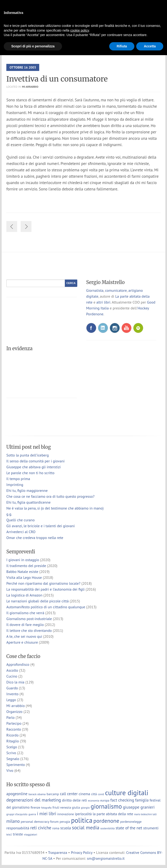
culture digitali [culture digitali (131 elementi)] (127, 793)
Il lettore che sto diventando (29, 630)
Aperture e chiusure (22, 642)
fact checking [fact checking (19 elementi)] (122, 800)
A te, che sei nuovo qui (24, 636)
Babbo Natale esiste (22, 572)
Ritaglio (13, 741)
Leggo (11, 700)
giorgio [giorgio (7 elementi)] (85, 807)
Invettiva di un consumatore (57, 79)
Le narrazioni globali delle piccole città (37, 601)
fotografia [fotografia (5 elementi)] (46, 808)
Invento (12, 694)
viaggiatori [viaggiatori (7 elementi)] (31, 834)
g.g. (9, 514)
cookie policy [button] (80, 30)
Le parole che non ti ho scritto (30, 473)
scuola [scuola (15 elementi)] (66, 828)
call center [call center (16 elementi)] (69, 794)
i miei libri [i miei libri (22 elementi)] (47, 814)
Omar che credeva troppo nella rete (35, 538)
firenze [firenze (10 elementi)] (35, 807)
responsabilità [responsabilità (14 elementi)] (18, 828)
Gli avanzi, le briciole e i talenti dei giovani (41, 526)
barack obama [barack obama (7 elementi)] (37, 794)
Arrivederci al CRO (21, 532)
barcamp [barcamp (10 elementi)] (53, 794)
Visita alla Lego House (24, 577)
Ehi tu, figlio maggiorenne (27, 490)
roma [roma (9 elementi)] (56, 828)
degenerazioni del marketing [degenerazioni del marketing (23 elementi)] (34, 800)
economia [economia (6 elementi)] (94, 800)
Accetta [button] (150, 46)
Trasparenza (58, 852)
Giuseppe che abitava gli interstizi (33, 467)
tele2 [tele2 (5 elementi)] (9, 835)
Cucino (12, 676)
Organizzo (14, 712)
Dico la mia (15, 682)
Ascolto (12, 670)
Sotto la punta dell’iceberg (27, 455)
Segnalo (13, 759)
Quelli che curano (21, 520)
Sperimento (16, 765)
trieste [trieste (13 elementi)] (18, 834)
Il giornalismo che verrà (25, 613)
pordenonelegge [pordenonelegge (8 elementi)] (131, 822)
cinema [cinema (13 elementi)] (84, 794)
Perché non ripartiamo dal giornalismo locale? (43, 583)
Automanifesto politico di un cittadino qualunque (46, 607)
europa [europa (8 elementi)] (105, 800)
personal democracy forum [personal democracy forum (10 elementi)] (40, 821)
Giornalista (95, 290)
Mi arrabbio (30, 87)
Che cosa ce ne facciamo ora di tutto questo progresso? (50, 496)
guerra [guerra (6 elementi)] (32, 814)
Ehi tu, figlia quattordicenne (28, 502)
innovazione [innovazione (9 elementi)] (66, 814)
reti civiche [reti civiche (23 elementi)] (41, 828)
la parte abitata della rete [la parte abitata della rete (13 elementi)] (113, 814)
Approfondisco (18, 664)
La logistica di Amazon (24, 595)
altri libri (103, 302)
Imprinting (15, 485)
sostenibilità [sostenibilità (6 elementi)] (107, 828)
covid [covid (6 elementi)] (101, 794)
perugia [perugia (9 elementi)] (65, 822)
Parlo (10, 717)
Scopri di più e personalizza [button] (33, 46)
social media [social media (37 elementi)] (86, 827)
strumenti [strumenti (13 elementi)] (151, 828)
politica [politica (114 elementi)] (82, 820)
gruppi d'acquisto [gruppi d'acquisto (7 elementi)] (17, 814)
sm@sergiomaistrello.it (106, 858)
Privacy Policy (82, 852)
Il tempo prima (18, 479)
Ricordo (12, 735)
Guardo (12, 688)
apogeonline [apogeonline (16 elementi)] (17, 794)
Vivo (10, 770)
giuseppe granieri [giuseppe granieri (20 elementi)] (139, 807)
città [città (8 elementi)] (94, 794)
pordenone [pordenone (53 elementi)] (106, 821)
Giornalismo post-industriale (29, 619)
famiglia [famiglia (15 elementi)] (142, 800)
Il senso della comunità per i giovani (35, 461)
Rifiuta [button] (122, 46)
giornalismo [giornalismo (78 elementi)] (106, 806)
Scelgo (12, 747)
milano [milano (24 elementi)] (13, 821)
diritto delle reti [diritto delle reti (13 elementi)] (75, 800)
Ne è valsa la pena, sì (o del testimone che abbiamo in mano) (55, 508)
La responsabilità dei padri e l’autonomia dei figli (45, 589)
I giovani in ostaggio (23, 560)
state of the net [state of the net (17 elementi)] (129, 828)
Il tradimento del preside (26, 566)
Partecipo (14, 723)
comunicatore (116, 290)
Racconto (14, 729)
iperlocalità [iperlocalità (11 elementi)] (83, 814)
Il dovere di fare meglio (25, 625)
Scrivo (11, 753)
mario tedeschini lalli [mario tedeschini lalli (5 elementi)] (145, 814)
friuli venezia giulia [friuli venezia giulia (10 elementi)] (66, 807)
